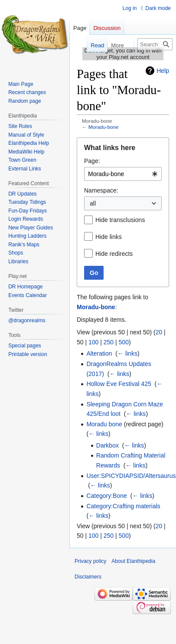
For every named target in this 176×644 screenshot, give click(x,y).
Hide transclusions (120, 220)
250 (109, 342)
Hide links (109, 237)
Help (163, 71)
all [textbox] (93, 203)
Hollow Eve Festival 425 (119, 384)
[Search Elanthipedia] (155, 44)
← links (127, 353)
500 (124, 342)
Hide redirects (114, 254)
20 (159, 332)
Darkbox (108, 445)
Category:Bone (106, 496)
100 (93, 342)
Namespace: (101, 190)
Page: (92, 161)
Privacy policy (90, 561)
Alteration (99, 353)
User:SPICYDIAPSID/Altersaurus (131, 476)
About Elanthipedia (133, 561)
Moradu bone (104, 424)
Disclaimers (88, 577)
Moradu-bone (104, 127)
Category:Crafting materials (123, 506)
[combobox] (123, 174)
